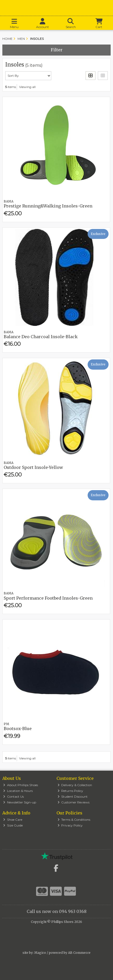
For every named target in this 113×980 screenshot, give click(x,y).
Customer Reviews (74, 802)
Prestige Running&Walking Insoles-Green (48, 206)
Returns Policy (70, 791)
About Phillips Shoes (21, 785)
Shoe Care (13, 820)
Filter (57, 50)
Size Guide (13, 825)
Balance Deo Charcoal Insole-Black (41, 337)
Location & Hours (18, 791)
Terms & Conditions (74, 820)
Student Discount (73, 796)
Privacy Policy (70, 825)
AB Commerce (79, 953)
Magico (40, 953)
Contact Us (13, 796)
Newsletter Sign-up (20, 802)
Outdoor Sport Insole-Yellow (33, 467)
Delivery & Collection (75, 785)
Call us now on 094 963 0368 (57, 911)
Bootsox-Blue (18, 729)
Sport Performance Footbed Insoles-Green (48, 598)
